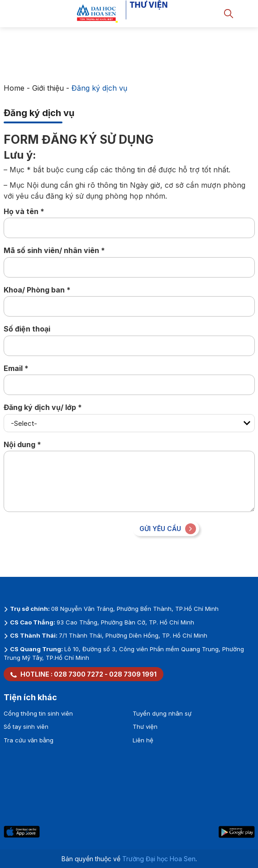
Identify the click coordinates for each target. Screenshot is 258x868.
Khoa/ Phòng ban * (37, 290)
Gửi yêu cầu (168, 529)
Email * (16, 368)
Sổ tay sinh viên (26, 727)
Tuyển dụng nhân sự (162, 713)
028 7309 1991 (133, 674)
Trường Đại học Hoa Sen (159, 859)
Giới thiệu (48, 88)
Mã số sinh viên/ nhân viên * (54, 250)
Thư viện (145, 727)
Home (14, 88)
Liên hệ (143, 740)
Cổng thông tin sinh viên (38, 713)
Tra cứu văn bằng (29, 740)
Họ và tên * (24, 211)
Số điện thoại (27, 329)
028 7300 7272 (79, 674)
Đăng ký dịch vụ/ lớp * (43, 407)
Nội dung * (22, 444)
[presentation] (72, 539)
